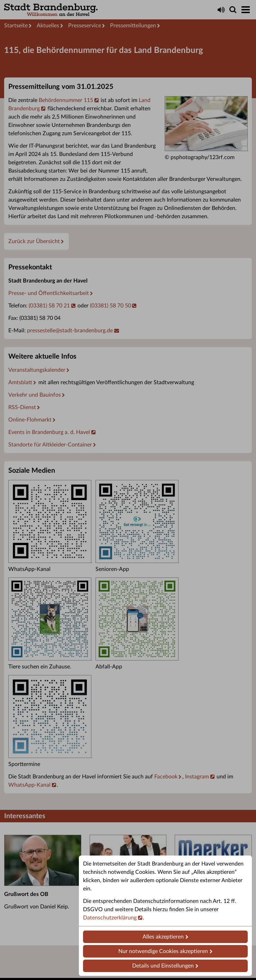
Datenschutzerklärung (110, 918)
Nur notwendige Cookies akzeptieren (163, 951)
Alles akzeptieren (163, 937)
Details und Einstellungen (163, 966)
